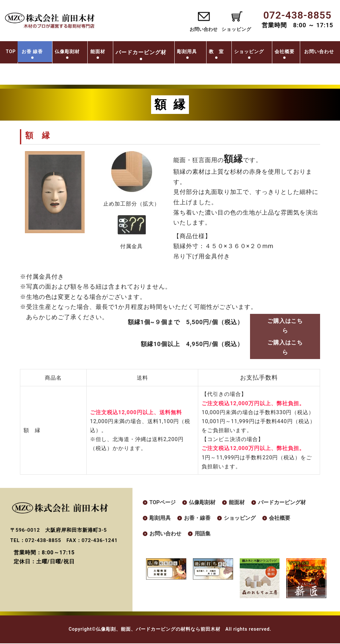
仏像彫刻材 (89, 51)
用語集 (203, 535)
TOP (27, 51)
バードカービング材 (282, 503)
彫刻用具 (210, 51)
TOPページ (163, 503)
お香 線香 (54, 51)
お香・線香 (197, 519)
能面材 (120, 51)
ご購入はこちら (285, 325)
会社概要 (307, 51)
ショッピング (272, 51)
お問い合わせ (200, 29)
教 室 (239, 51)
